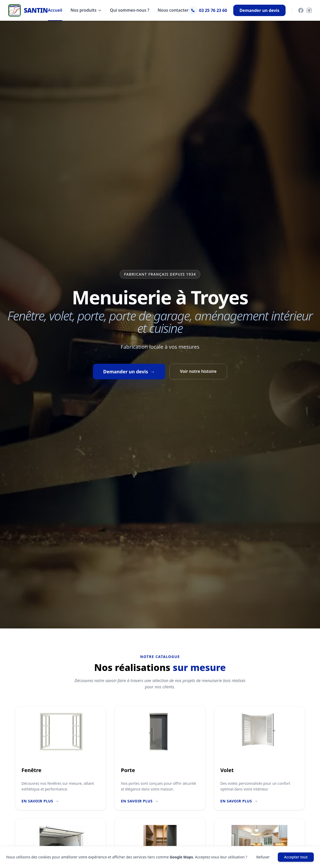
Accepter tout (296, 857)
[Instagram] (309, 10)
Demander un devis (259, 10)
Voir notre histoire (198, 371)
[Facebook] (301, 10)
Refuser (263, 857)
